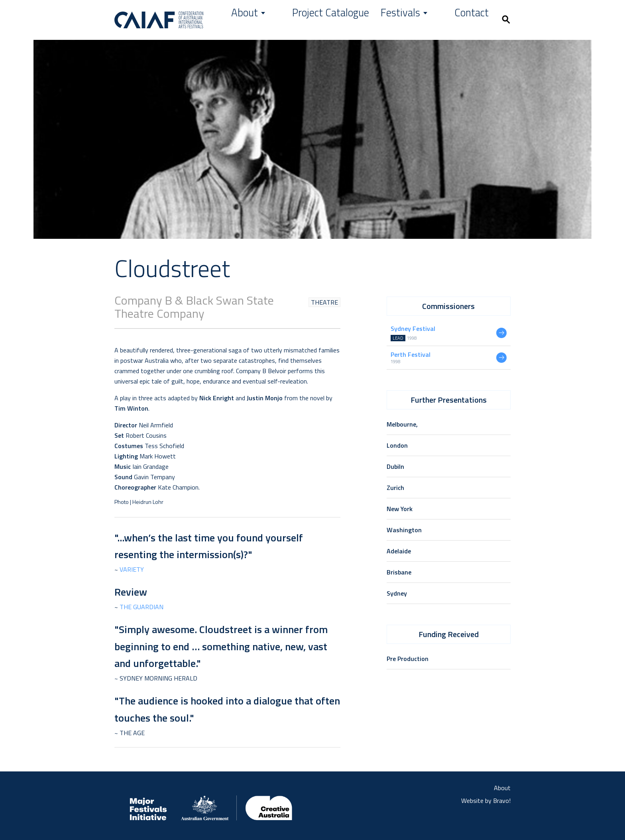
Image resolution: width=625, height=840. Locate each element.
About (317, 20)
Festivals (433, 20)
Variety (132, 569)
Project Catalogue (372, 20)
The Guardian (142, 607)
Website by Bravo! (486, 801)
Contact (476, 20)
